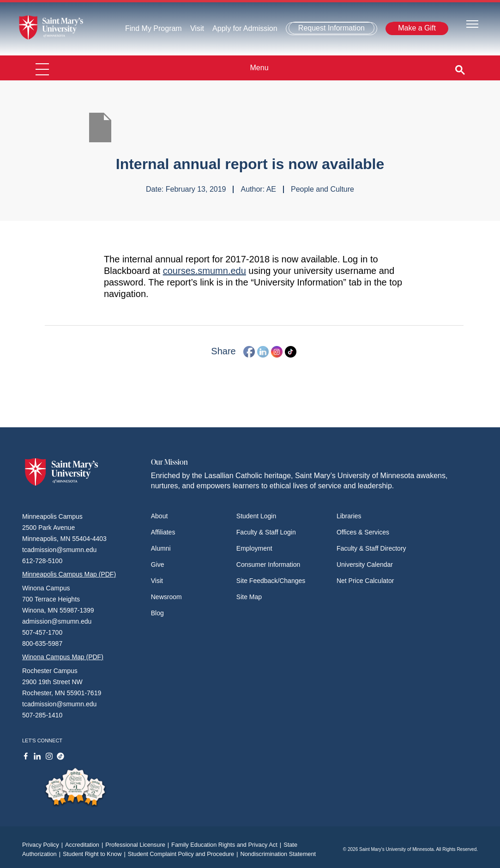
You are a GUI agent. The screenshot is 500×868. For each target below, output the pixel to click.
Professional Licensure (138, 845)
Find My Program (154, 28)
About (160, 516)
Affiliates (163, 532)
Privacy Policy (44, 845)
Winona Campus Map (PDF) (63, 657)
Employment (254, 548)
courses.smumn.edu (205, 271)
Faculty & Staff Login (266, 532)
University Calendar (365, 565)
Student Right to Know (95, 854)
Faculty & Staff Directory (371, 548)
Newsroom (166, 597)
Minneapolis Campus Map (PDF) (69, 574)
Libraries (349, 516)
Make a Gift (417, 28)
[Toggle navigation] (472, 23)
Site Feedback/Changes (271, 581)
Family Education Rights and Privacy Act (227, 845)
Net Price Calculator (365, 581)
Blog (157, 613)
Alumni (161, 548)
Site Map (249, 597)
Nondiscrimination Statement (278, 854)
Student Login (256, 516)
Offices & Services (363, 532)
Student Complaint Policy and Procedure (184, 854)
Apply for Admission (245, 28)
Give (158, 565)
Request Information (331, 28)
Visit (197, 28)
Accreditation (85, 845)
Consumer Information (268, 565)
